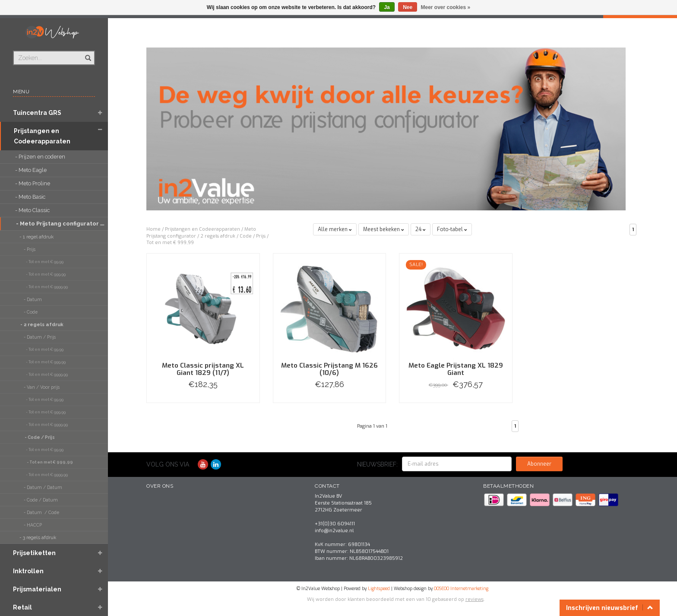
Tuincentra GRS (37, 113)
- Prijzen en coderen (41, 157)
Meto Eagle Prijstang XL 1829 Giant (456, 369)
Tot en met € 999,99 (170, 243)
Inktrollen (28, 571)
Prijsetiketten (34, 553)
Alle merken (335, 229)
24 (421, 229)
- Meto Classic (33, 210)
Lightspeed (379, 589)
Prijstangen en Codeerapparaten (42, 136)
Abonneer (539, 464)
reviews (475, 599)
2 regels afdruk (218, 236)
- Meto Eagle (32, 170)
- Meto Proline (33, 183)
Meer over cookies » (446, 7)
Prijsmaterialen (37, 589)
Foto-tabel (452, 229)
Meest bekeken (384, 229)
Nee (408, 7)
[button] (100, 114)
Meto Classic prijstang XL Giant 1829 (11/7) (203, 369)
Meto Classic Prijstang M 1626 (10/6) (329, 369)
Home (153, 229)
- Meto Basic (31, 197)
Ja (387, 7)
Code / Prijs (253, 236)
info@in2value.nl (334, 531)
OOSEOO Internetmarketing (461, 589)
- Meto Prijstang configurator (53, 224)
